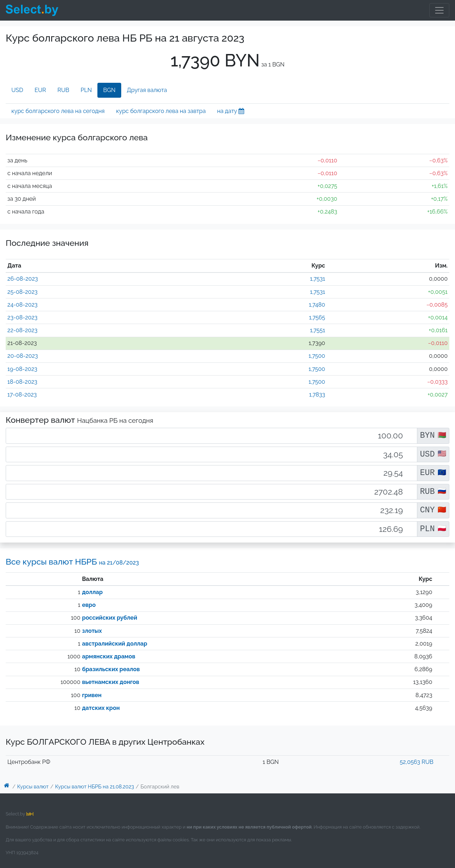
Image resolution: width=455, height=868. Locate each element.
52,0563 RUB (417, 762)
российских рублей (110, 618)
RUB (63, 90)
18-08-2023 (22, 382)
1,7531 (317, 279)
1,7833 (317, 395)
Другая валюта (147, 90)
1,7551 (318, 330)
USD (17, 90)
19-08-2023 (22, 369)
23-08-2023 (23, 317)
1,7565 (317, 317)
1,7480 (317, 305)
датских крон (101, 708)
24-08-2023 (23, 305)
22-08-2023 (22, 330)
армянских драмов (109, 656)
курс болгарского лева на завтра (161, 111)
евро (89, 605)
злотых (92, 631)
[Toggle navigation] (439, 10)
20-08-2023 (23, 356)
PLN (86, 90)
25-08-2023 (23, 292)
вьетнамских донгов (111, 682)
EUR (40, 90)
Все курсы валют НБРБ (72, 562)
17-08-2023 (22, 395)
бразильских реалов (111, 669)
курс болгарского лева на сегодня (58, 111)
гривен (92, 695)
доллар (92, 592)
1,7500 (317, 356)
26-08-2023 (23, 279)
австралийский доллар (115, 644)
